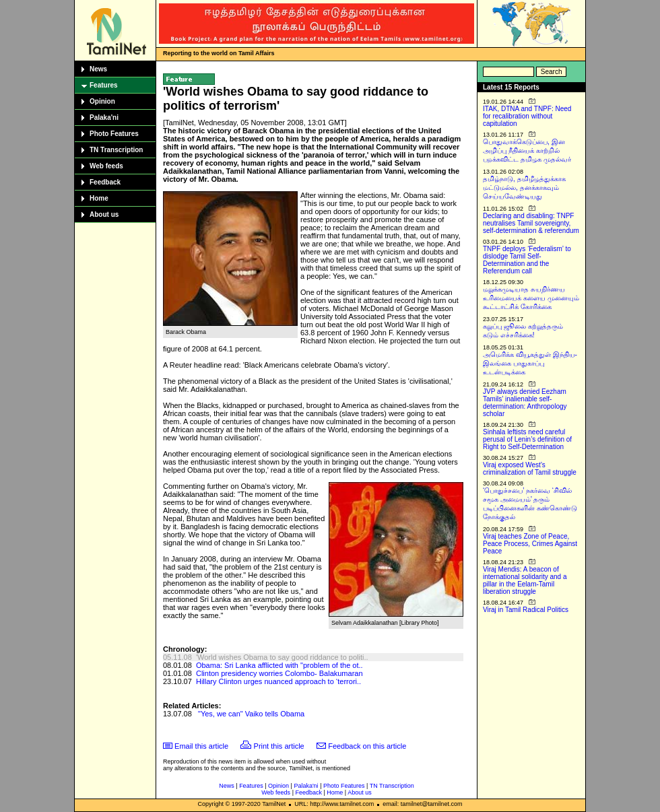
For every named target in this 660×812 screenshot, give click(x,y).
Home (99, 198)
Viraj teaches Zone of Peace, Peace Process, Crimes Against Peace (530, 544)
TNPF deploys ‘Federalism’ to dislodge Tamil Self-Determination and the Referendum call (527, 260)
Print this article (279, 746)
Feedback (105, 182)
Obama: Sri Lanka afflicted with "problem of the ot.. (279, 665)
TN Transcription (116, 150)
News (98, 69)
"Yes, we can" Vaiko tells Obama (251, 714)
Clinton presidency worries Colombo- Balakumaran (279, 673)
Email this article (201, 746)
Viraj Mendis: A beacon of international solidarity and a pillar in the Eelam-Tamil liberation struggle (525, 580)
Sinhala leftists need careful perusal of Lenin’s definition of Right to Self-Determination (527, 439)
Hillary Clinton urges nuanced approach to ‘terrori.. (278, 681)
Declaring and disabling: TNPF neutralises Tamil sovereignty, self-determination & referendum (531, 223)
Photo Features (114, 134)
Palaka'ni (104, 117)
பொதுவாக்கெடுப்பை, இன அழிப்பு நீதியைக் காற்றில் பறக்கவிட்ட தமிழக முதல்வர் (527, 150)
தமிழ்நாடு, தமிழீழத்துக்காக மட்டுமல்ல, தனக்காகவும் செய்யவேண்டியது (524, 188)
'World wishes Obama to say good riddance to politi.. (282, 657)
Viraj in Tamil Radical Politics (526, 610)
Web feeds (106, 166)
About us (104, 214)
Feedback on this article (367, 746)
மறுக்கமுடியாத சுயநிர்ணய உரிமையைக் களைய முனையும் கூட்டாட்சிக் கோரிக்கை (531, 298)
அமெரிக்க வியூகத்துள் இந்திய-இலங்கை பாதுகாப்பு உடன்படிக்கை (530, 363)
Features (104, 85)
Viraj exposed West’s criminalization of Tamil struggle (530, 469)
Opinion (102, 101)
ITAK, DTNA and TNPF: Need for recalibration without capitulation (527, 116)
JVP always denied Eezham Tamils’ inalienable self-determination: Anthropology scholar (525, 403)
